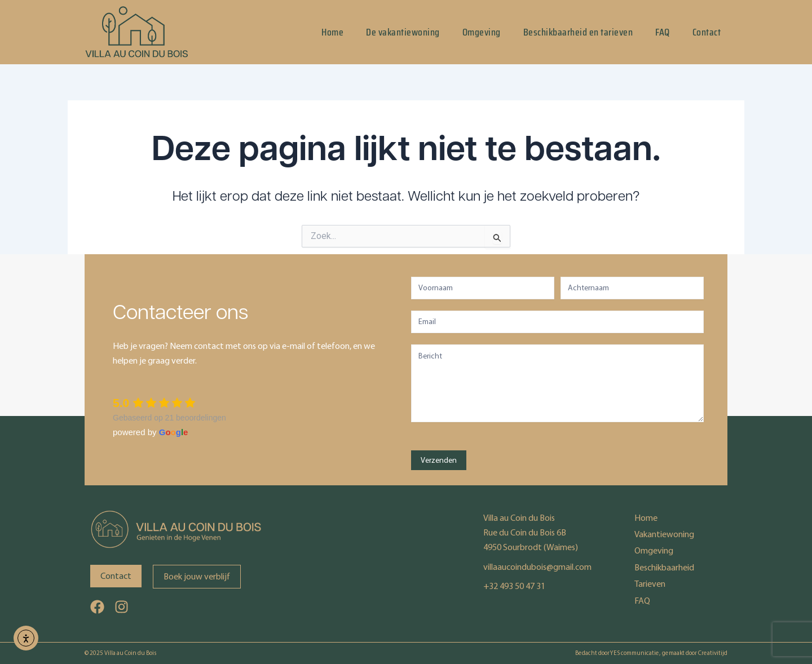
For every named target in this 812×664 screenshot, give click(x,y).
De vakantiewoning (403, 32)
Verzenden (439, 460)
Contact (707, 32)
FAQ (663, 32)
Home (332, 32)
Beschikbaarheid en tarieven (578, 32)
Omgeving (482, 32)
